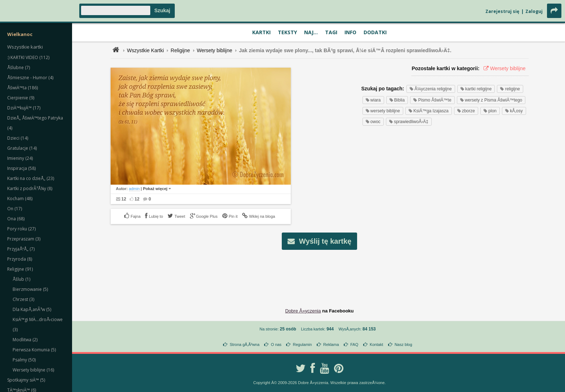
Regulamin (302, 344)
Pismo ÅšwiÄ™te (432, 100)
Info (350, 32)
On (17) (15, 209)
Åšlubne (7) (19, 67)
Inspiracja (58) (21, 168)
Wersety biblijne (215, 50)
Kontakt (376, 344)
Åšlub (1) (21, 279)
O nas (276, 344)
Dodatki (375, 32)
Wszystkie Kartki (145, 50)
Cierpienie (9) (21, 98)
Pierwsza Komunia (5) (34, 350)
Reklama (331, 344)
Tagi (331, 32)
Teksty (287, 32)
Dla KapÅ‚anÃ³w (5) (32, 309)
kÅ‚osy (514, 111)
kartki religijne (476, 89)
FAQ (354, 344)
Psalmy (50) (24, 360)
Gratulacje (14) (22, 148)
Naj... (311, 32)
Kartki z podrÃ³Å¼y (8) (30, 188)
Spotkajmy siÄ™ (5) (26, 380)
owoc (373, 122)
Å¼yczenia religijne (431, 89)
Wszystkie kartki (25, 47)
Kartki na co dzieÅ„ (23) (31, 178)
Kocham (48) (20, 199)
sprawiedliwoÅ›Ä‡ (409, 122)
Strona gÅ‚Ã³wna (245, 344)
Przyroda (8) (20, 259)
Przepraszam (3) (24, 239)
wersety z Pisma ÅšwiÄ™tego (491, 100)
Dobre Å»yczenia (303, 311)
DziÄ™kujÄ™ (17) (24, 108)
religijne (510, 89)
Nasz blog (403, 344)
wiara (373, 100)
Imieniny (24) (20, 158)
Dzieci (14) (18, 138)
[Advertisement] (320, 273)
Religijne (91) (20, 269)
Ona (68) (16, 219)
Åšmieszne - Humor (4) (30, 78)
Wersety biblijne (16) (33, 370)
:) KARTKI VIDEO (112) (28, 57)
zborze (466, 111)
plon (490, 111)
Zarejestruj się (502, 11)
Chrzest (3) (23, 299)
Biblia (397, 100)
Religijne (181, 50)
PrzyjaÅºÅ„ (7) (21, 249)
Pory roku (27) (21, 229)
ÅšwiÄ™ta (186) (23, 88)
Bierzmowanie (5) (30, 289)
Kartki (261, 32)
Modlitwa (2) (25, 340)
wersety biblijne (383, 111)
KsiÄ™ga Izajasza (429, 111)
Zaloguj (534, 11)
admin (134, 189)
